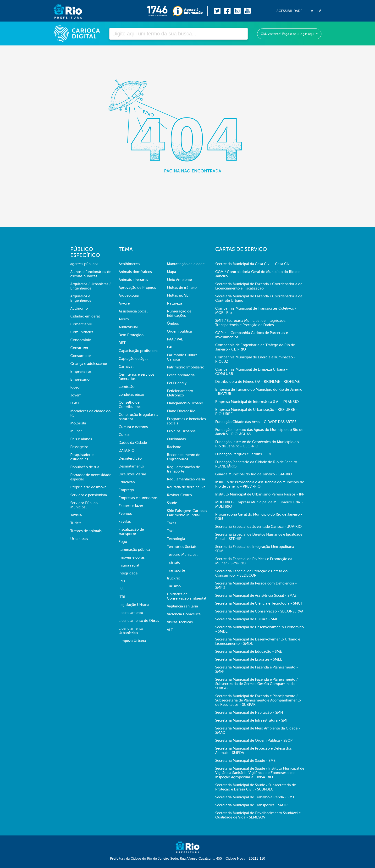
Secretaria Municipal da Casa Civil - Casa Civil (253, 264)
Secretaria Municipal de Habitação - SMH (249, 712)
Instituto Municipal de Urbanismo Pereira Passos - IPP (260, 494)
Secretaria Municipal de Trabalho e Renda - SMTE (256, 797)
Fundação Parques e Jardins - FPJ (243, 454)
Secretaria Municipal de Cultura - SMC (247, 619)
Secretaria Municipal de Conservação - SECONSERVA (259, 611)
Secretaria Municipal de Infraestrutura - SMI (251, 720)
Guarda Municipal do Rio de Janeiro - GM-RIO (254, 474)
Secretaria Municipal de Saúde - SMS (245, 761)
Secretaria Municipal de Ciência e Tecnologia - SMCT (259, 603)
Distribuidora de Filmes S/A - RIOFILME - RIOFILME (258, 382)
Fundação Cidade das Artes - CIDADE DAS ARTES (256, 422)
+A (319, 11)
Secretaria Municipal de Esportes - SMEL (249, 659)
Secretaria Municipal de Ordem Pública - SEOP (254, 740)
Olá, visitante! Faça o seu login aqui (288, 34)
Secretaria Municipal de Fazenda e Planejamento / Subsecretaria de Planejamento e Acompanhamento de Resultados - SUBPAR (258, 700)
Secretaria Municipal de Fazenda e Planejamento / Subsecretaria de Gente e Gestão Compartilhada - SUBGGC (256, 684)
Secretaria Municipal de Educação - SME (249, 651)
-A (311, 11)
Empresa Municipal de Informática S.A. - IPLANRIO (257, 402)
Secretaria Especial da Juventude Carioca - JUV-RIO (258, 527)
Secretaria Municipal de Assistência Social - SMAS (256, 595)
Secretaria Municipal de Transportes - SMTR (251, 805)
